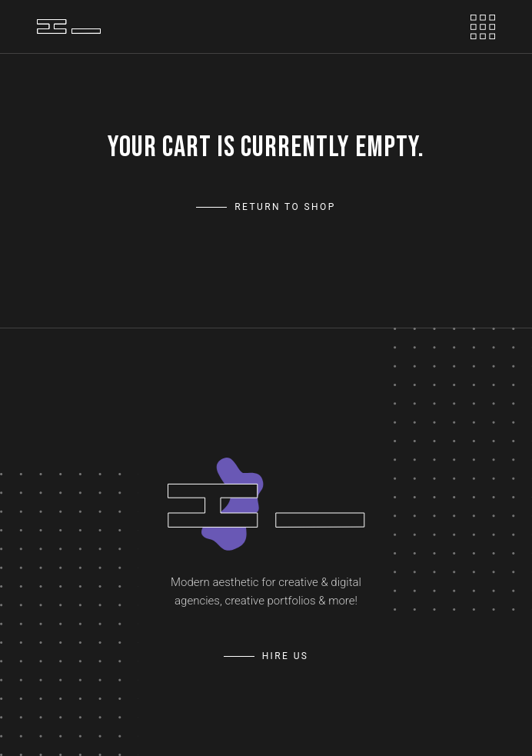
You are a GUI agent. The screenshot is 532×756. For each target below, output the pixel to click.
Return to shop (285, 207)
